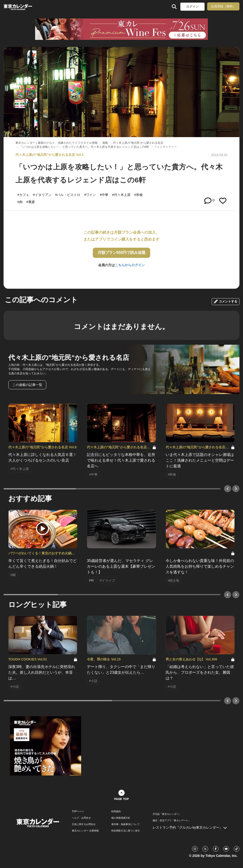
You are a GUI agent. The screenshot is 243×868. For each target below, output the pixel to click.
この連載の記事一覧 (27, 385)
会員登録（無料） (223, 6)
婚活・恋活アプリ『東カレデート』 (172, 821)
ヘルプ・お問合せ (81, 818)
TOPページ (78, 812)
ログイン (192, 7)
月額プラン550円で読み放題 (122, 253)
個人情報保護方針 (121, 818)
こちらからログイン (130, 265)
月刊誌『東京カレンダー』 (167, 814)
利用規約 (116, 812)
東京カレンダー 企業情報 (85, 831)
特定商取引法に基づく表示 (126, 831)
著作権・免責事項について (126, 824)
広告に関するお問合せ (84, 824)
